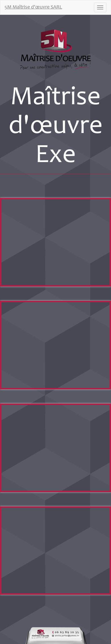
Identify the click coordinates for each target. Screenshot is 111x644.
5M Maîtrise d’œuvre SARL (33, 7)
